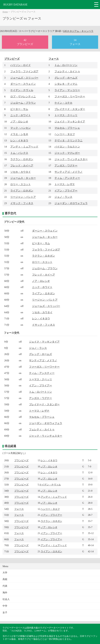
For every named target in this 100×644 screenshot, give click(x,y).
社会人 (6, 599)
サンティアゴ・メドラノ (69, 172)
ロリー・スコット (21, 184)
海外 (5, 593)
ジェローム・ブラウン (23, 103)
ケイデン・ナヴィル (22, 90)
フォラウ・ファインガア (24, 71)
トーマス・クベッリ (66, 115)
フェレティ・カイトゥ (67, 71)
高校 (5, 579)
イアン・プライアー (66, 191)
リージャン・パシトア (23, 197)
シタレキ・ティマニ (66, 84)
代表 (5, 586)
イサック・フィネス (22, 203)
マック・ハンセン (21, 128)
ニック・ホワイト (21, 115)
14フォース (75, 42)
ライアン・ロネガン (22, 191)
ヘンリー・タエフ (65, 134)
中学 (5, 606)
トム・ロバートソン (66, 65)
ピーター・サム (19, 109)
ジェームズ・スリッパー (24, 78)
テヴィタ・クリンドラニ (69, 140)
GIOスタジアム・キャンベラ (78, 31)
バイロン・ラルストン (67, 147)
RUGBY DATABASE (15, 5)
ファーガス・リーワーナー (70, 96)
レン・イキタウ (19, 140)
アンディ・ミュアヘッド (24, 147)
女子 (5, 613)
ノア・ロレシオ (19, 121)
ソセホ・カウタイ (21, 172)
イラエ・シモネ (19, 134)
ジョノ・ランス (63, 197)
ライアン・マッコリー (67, 90)
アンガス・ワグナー (66, 165)
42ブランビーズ (25, 42)
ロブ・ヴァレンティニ (23, 96)
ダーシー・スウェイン (23, 84)
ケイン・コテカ (63, 103)
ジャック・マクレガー (67, 153)
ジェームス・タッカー (23, 178)
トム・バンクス (19, 153)
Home (5, 12)
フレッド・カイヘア (22, 165)
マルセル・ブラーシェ (67, 128)
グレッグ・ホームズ (66, 78)
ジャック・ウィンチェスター (71, 159)
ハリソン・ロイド (21, 65)
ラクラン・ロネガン (22, 159)
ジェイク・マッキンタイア (70, 121)
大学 (5, 573)
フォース (54, 59)
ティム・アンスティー (67, 178)
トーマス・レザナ (65, 184)
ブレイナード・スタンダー (70, 109)
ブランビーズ (12, 59)
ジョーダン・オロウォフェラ (71, 203)
